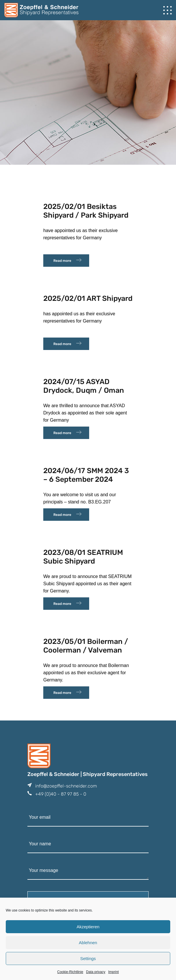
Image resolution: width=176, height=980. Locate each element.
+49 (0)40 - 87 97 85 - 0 (61, 794)
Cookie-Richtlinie (70, 972)
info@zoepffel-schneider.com (66, 786)
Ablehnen (88, 943)
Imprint (114, 972)
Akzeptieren (88, 927)
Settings (88, 958)
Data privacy (96, 972)
